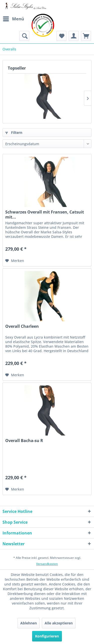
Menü (14, 18)
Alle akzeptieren (59, 623)
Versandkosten (47, 564)
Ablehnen (29, 623)
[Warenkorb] (86, 36)
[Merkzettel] (61, 36)
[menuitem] (13, 19)
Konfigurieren (47, 636)
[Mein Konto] (74, 36)
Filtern (14, 132)
